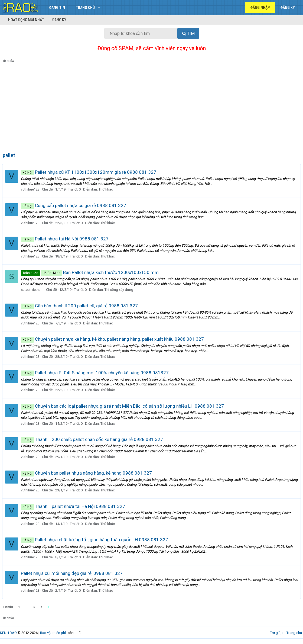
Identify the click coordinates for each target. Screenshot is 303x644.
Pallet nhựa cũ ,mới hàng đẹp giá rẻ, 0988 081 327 (72, 573)
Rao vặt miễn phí (53, 633)
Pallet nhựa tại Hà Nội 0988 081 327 (65, 239)
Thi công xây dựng (119, 290)
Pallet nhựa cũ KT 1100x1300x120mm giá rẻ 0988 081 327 (89, 172)
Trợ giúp (276, 633)
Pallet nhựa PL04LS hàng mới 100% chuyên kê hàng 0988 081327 (95, 373)
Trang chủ (85, 8)
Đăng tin (57, 8)
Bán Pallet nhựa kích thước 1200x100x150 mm (90, 272)
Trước (8, 607)
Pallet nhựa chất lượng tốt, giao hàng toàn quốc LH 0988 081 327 (95, 540)
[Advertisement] (151, 109)
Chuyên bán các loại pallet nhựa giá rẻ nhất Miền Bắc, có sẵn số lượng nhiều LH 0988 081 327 (123, 406)
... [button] (27, 607)
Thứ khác (106, 189)
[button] (99, 8)
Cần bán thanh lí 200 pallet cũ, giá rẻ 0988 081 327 (80, 306)
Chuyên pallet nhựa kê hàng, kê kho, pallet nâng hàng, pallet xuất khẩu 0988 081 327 (113, 339)
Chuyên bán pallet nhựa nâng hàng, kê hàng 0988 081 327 (87, 473)
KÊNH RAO (8, 633)
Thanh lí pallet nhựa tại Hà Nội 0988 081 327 (74, 506)
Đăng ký (59, 20)
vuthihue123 (31, 189)
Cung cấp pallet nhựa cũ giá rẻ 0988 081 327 (74, 205)
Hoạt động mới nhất (26, 20)
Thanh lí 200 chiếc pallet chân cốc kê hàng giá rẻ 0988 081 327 (92, 439)
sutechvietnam (33, 290)
